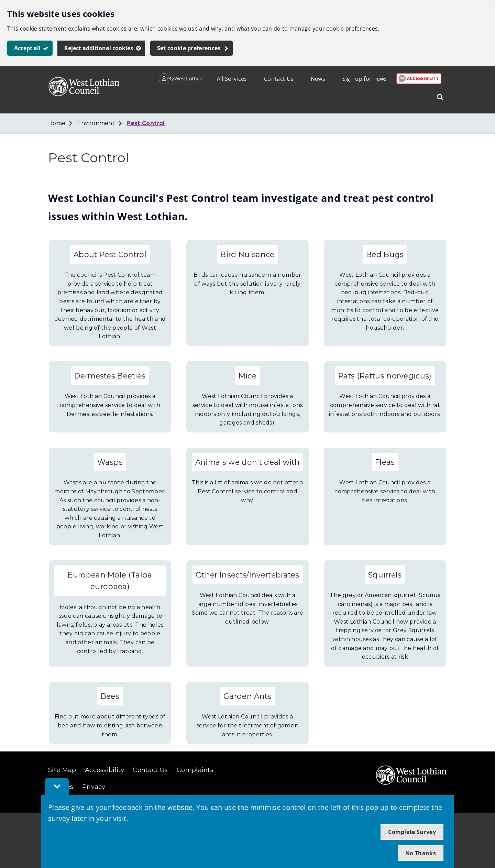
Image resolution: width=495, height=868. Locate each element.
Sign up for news (365, 79)
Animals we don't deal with (247, 462)
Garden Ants (247, 696)
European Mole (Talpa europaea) (110, 581)
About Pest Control (110, 254)
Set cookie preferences (189, 48)
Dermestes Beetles (110, 376)
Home (57, 123)
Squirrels (385, 575)
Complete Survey (412, 832)
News (318, 79)
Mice (247, 376)
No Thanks (421, 853)
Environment (96, 123)
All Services (232, 79)
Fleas (385, 462)
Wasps (110, 462)
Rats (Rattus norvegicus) (385, 376)
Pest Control (146, 123)
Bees (110, 696)
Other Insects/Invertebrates (247, 575)
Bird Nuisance (247, 254)
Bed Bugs (385, 254)
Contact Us (279, 79)
